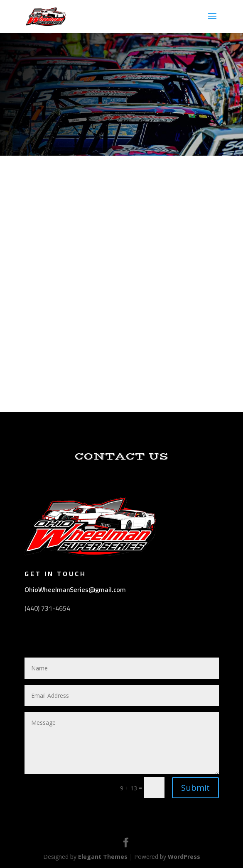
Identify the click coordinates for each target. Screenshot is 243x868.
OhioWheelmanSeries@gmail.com (75, 589)
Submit (195, 788)
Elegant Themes (103, 857)
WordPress (184, 857)
